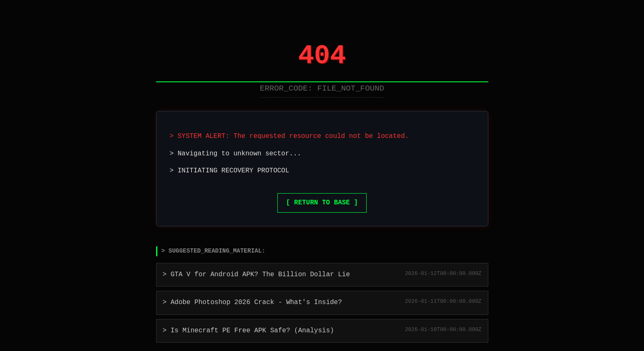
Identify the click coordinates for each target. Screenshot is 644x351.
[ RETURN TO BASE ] (322, 203)
